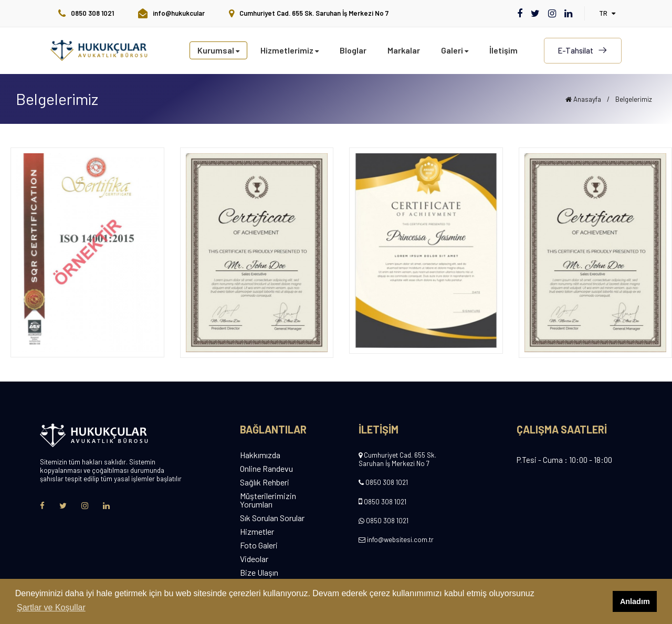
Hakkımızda (260, 455)
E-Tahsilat (583, 50)
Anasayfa (583, 99)
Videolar (254, 559)
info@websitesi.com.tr (400, 540)
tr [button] (607, 13)
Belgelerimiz (634, 99)
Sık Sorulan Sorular (272, 518)
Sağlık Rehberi (265, 482)
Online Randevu (266, 469)
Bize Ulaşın (259, 573)
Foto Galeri (259, 545)
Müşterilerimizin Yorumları (268, 500)
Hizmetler (257, 532)
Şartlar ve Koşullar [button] (51, 607)
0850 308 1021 (387, 482)
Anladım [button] (635, 601)
